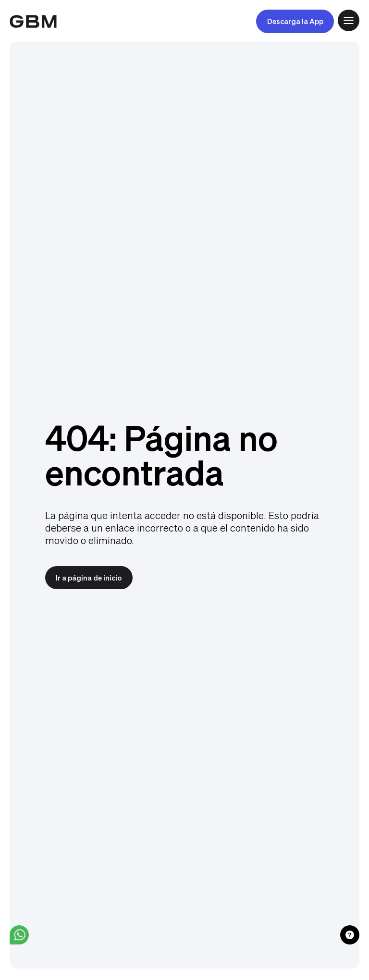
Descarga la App (295, 21)
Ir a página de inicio (89, 578)
